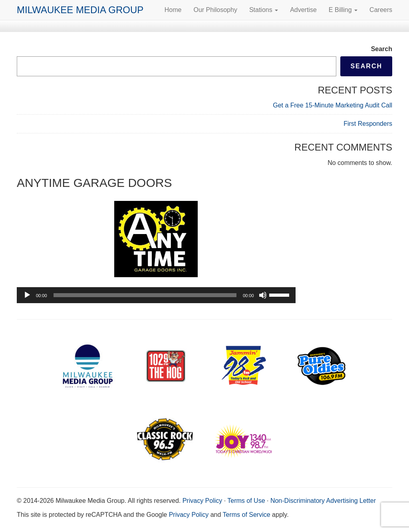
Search (382, 49)
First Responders (368, 124)
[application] (156, 295)
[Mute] (263, 295)
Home (173, 10)
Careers (381, 10)
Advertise (303, 10)
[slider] (145, 295)
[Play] (27, 295)
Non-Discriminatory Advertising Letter (323, 501)
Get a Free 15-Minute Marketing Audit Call (333, 105)
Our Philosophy (215, 10)
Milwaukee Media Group (80, 10)
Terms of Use (246, 501)
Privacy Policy (203, 501)
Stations (264, 10)
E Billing (343, 10)
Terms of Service (247, 515)
